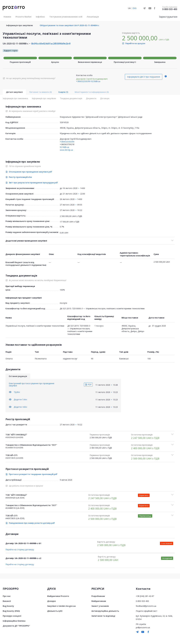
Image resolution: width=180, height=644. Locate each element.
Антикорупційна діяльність (105, 611)
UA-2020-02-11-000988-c (16, 44)
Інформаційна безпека (14, 621)
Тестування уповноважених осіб (66, 17)
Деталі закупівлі (14, 92)
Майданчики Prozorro (58, 596)
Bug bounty (8, 606)
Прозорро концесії (12, 616)
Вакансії (7, 601)
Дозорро (51, 601)
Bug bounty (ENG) (11, 611)
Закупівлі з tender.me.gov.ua (61, 606)
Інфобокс (40, 17)
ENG (135, 8)
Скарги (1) (63, 92)
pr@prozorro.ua (143, 627)
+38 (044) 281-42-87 (145, 596)
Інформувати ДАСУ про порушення (144, 77)
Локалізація (93, 17)
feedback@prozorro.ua (146, 606)
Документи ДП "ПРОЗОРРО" (16, 626)
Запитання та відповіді (103, 616)
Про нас (7, 596)
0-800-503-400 (170, 9)
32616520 (64, 122)
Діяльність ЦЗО (55, 611)
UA (129, 8)
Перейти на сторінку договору (20, 550)
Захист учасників (100, 606)
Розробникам (98, 596)
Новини (7, 17)
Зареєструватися (168, 17)
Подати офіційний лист (147, 611)
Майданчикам (99, 601)
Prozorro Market (24, 17)
